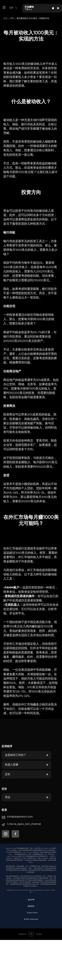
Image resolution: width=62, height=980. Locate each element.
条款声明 (31, 900)
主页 (5, 18)
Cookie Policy (32, 913)
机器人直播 (12, 765)
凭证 (8, 797)
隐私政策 (31, 906)
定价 (8, 774)
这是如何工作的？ (16, 755)
